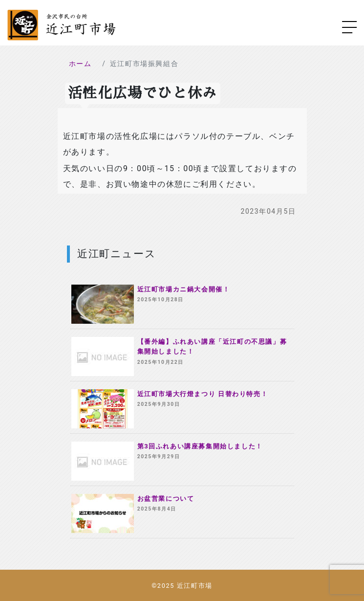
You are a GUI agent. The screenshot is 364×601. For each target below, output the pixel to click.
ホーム (80, 64)
